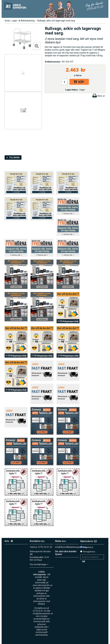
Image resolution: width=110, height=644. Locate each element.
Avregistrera (89, 552)
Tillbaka (14, 158)
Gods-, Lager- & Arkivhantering (20, 21)
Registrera (88, 547)
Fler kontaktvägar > (39, 564)
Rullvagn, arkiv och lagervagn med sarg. (56, 21)
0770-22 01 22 (45, 547)
